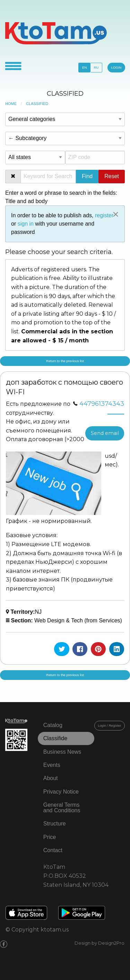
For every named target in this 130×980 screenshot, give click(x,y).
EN (84, 67)
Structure (55, 824)
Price (50, 837)
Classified (37, 104)
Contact (53, 850)
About (51, 778)
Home (11, 104)
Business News (62, 752)
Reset (112, 176)
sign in (26, 224)
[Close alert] (116, 214)
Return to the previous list (65, 361)
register (104, 215)
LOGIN (116, 67)
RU (96, 67)
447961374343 (102, 404)
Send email (105, 433)
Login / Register (109, 725)
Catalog (53, 725)
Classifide (55, 738)
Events (52, 765)
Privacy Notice (61, 792)
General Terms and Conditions (62, 808)
